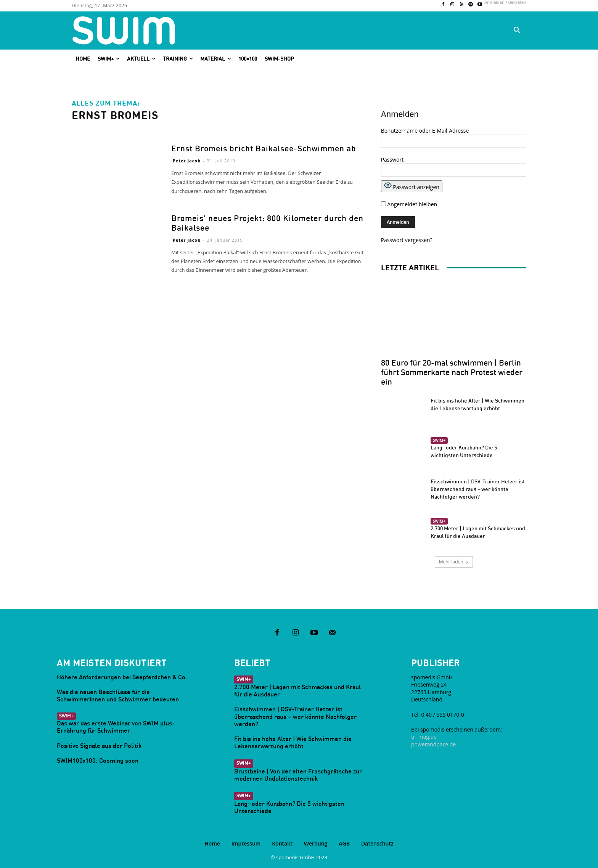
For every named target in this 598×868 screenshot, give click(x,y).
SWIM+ (439, 440)
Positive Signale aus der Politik (99, 746)
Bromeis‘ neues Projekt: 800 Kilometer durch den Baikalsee (267, 223)
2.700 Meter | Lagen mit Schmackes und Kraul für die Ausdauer (297, 691)
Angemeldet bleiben (409, 204)
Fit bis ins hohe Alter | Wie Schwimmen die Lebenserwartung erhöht (293, 742)
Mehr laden (453, 562)
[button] (517, 30)
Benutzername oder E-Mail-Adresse (425, 131)
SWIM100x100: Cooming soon (98, 761)
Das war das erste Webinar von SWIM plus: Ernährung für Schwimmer (115, 727)
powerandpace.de (433, 744)
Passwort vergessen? (407, 240)
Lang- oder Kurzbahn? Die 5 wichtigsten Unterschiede (289, 807)
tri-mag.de (424, 737)
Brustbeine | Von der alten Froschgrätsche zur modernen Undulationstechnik (298, 775)
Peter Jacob (187, 161)
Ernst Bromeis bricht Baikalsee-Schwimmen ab (264, 148)
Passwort (392, 160)
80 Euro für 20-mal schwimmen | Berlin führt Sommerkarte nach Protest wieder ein (452, 372)
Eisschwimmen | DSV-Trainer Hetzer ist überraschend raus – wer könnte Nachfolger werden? (478, 489)
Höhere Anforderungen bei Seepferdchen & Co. (122, 677)
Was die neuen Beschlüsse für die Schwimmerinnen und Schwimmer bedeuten (118, 696)
